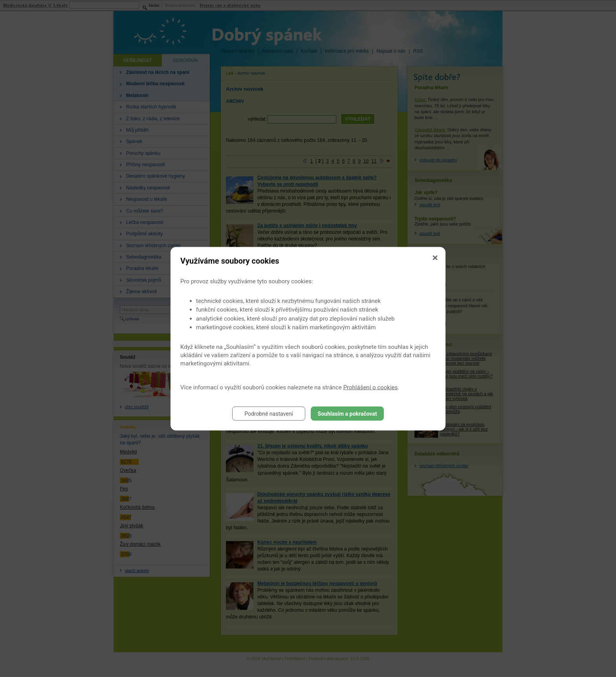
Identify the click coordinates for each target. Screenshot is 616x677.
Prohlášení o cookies (371, 387)
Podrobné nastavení (269, 413)
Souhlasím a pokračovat (347, 413)
